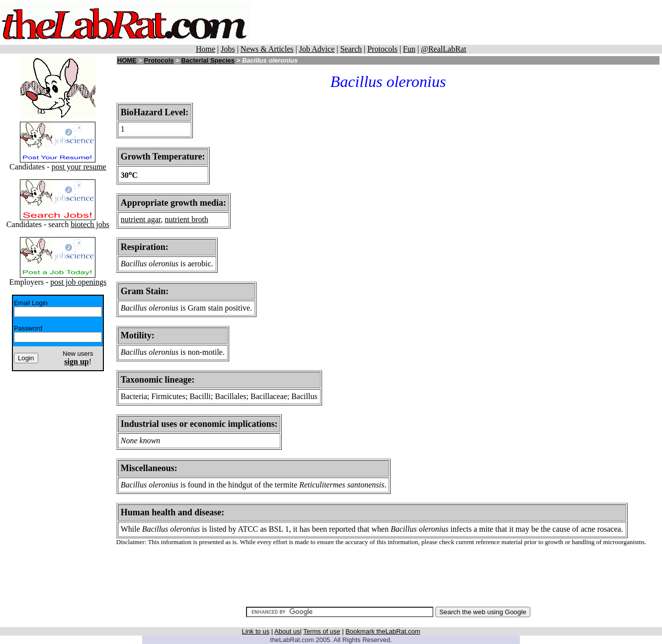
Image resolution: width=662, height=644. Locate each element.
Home (206, 49)
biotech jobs (90, 224)
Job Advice (317, 49)
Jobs (228, 49)
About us (287, 631)
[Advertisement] (460, 22)
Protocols (382, 49)
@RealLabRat (444, 49)
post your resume (79, 167)
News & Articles (267, 49)
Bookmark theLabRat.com (383, 631)
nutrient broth (186, 219)
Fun (409, 49)
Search (351, 49)
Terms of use (322, 631)
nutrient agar (141, 219)
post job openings (78, 282)
